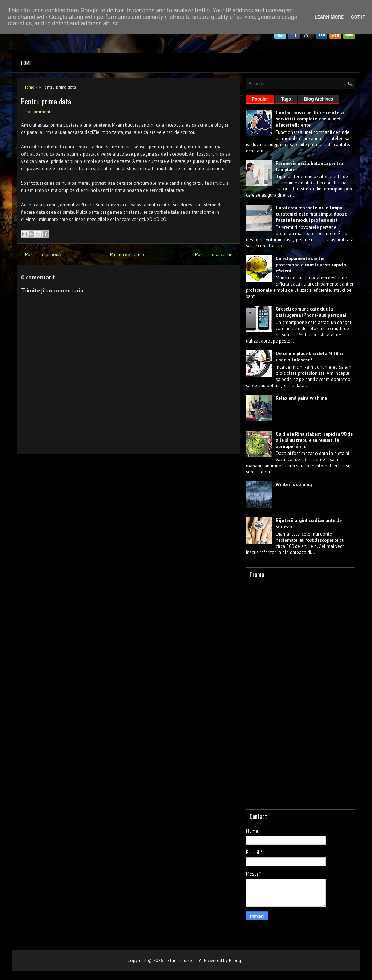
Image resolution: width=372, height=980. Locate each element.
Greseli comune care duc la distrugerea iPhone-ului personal (311, 312)
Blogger (237, 961)
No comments (39, 112)
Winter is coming (294, 485)
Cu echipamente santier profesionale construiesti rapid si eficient (312, 265)
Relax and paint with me (301, 398)
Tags (286, 99)
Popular (260, 99)
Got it (358, 17)
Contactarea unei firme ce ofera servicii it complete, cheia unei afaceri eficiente (310, 119)
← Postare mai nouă (40, 255)
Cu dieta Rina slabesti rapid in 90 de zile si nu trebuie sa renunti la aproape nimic (314, 440)
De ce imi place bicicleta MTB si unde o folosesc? (310, 357)
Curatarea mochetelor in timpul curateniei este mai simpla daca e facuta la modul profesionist (312, 214)
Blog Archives (319, 99)
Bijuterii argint (292, 520)
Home (26, 63)
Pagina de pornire (128, 255)
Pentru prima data (46, 101)
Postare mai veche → (217, 255)
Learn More (329, 17)
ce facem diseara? (182, 961)
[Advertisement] (300, 694)
